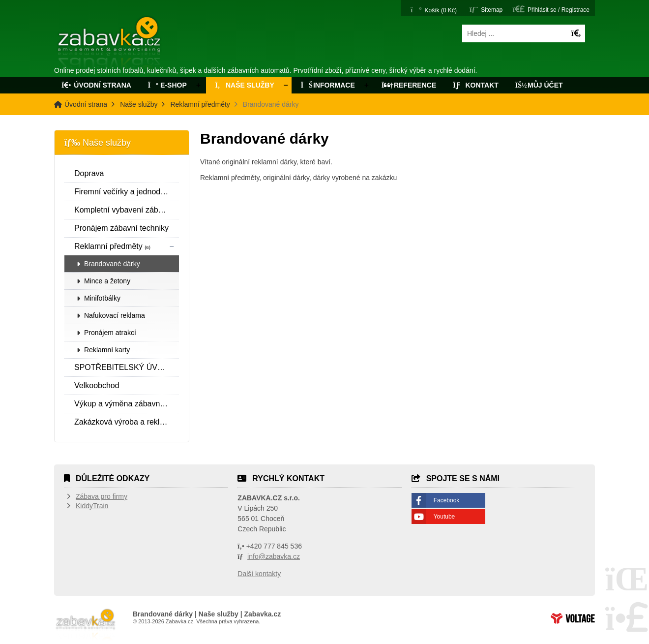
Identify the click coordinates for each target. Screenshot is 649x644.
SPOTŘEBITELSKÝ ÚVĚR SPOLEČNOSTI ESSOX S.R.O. (127, 367)
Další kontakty (259, 574)
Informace (328, 85)
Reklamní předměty (200, 104)
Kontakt (476, 85)
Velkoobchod (97, 385)
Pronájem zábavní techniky (121, 228)
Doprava (89, 173)
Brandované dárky (112, 264)
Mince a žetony (107, 281)
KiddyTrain (92, 506)
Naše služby (244, 85)
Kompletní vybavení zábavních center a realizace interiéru (127, 210)
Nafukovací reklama (115, 315)
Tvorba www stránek (573, 618)
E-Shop (167, 85)
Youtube (444, 517)
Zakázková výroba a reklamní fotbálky (127, 422)
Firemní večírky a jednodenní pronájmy (127, 192)
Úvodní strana (110, 43)
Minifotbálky (102, 298)
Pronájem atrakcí (110, 333)
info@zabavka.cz (274, 556)
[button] (551, 9)
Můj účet (539, 85)
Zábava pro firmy (102, 496)
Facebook (447, 500)
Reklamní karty (107, 350)
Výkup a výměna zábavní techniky (127, 404)
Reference (409, 85)
